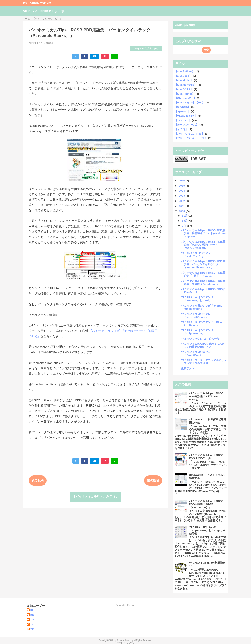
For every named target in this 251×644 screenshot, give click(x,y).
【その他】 (181, 129)
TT (32, 624)
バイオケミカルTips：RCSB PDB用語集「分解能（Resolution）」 (203, 282)
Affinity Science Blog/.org (43, 11)
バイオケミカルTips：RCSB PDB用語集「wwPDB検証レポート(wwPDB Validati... (203, 245)
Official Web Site (41, 3)
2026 (182, 180)
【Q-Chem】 (183, 107)
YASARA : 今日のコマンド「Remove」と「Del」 (197, 299)
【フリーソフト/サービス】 (191, 138)
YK (32, 629)
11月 (185, 216)
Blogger (131, 605)
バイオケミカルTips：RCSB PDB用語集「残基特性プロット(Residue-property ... (203, 233)
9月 (185, 226)
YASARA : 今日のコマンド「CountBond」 (197, 353)
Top (25, 3)
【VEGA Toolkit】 (186, 116)
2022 (182, 201)
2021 (182, 206)
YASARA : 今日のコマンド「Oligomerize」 (197, 332)
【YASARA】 (183, 120)
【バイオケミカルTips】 (146, 48)
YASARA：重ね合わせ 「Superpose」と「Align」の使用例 (208, 530)
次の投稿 (38, 480)
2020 (182, 211)
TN (32, 619)
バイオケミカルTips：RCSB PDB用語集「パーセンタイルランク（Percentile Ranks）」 (203, 264)
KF (32, 610)
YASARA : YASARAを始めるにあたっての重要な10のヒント (203, 345)
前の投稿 (153, 480)
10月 (185, 221)
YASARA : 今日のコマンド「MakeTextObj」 (197, 254)
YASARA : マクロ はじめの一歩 (200, 339)
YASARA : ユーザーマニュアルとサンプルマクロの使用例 (204, 362)
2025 (182, 186)
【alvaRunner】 (185, 94)
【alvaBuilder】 (185, 71)
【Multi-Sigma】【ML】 (190, 103)
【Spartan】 (182, 111)
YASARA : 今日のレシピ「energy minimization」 (202, 307)
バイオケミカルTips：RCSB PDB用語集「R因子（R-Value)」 (203, 274)
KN (32, 615)
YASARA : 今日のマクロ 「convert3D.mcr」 (196, 315)
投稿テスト (188, 368)
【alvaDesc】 (183, 76)
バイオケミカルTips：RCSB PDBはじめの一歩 (206, 457)
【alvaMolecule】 (186, 85)
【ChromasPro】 (185, 98)
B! (94, 56)
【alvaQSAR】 (184, 89)
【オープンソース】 (187, 125)
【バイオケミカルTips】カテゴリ (95, 496)
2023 (182, 196)
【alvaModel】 (184, 80)
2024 (182, 191)
